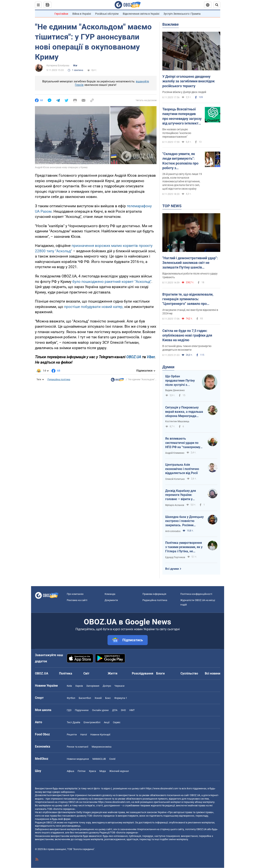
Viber (151, 357)
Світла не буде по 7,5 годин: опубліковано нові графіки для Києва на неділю (187, 335)
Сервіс (117, 722)
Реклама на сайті (77, 600)
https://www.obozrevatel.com (162, 788)
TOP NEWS (172, 206)
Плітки (82, 771)
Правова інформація (154, 594)
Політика (66, 673)
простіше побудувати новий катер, (94, 307)
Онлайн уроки (100, 710)
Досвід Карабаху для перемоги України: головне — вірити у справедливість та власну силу (184, 495)
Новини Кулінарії (100, 735)
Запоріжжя (93, 686)
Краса (92, 771)
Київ (69, 686)
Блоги (160, 673)
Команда (110, 594)
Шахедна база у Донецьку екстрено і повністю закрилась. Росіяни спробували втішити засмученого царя (184, 521)
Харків (79, 686)
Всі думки (172, 569)
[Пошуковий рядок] (217, 5)
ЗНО (123, 710)
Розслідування (143, 673)
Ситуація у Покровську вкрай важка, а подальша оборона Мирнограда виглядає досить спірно (184, 412)
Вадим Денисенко (175, 390)
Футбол (71, 698)
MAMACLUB (99, 759)
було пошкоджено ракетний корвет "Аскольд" (112, 282)
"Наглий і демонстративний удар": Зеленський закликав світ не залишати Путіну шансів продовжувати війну (190, 263)
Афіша (70, 771)
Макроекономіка (102, 747)
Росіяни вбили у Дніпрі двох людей (184, 92)
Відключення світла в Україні (141, 14)
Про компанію (75, 594)
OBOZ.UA (134, 357)
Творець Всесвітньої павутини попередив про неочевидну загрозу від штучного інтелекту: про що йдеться (182, 116)
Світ (86, 673)
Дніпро (107, 686)
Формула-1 (121, 698)
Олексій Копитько (175, 479)
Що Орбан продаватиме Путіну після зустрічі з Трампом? (180, 381)
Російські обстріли (107, 14)
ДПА (115, 710)
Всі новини (213, 673)
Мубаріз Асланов (175, 505)
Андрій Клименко (175, 453)
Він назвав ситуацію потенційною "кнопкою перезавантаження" (177, 133)
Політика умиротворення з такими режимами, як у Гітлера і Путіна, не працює (184, 547)
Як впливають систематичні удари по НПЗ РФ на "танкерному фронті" (183, 443)
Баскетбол (85, 698)
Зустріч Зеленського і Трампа (182, 14)
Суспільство (189, 673)
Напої (84, 735)
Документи (111, 600)
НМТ (132, 710)
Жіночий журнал (119, 771)
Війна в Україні (82, 14)
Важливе (171, 24)
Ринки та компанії (78, 747)
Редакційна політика (59, 379)
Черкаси (119, 686)
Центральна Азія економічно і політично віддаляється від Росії (182, 469)
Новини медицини (78, 759)
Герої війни (61, 14)
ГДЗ (69, 710)
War (75, 66)
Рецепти (72, 735)
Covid (112, 759)
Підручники (82, 710)
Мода (103, 771)
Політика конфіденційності (196, 594)
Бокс (108, 698)
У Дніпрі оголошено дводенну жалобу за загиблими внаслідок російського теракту (188, 81)
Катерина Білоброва (58, 66)
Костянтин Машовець (177, 421)
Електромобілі (92, 722)
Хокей (98, 698)
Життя (113, 673)
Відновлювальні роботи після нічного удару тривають (190, 275)
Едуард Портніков (175, 557)
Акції (107, 722)
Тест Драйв (73, 722)
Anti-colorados (173, 531)
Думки (168, 367)
